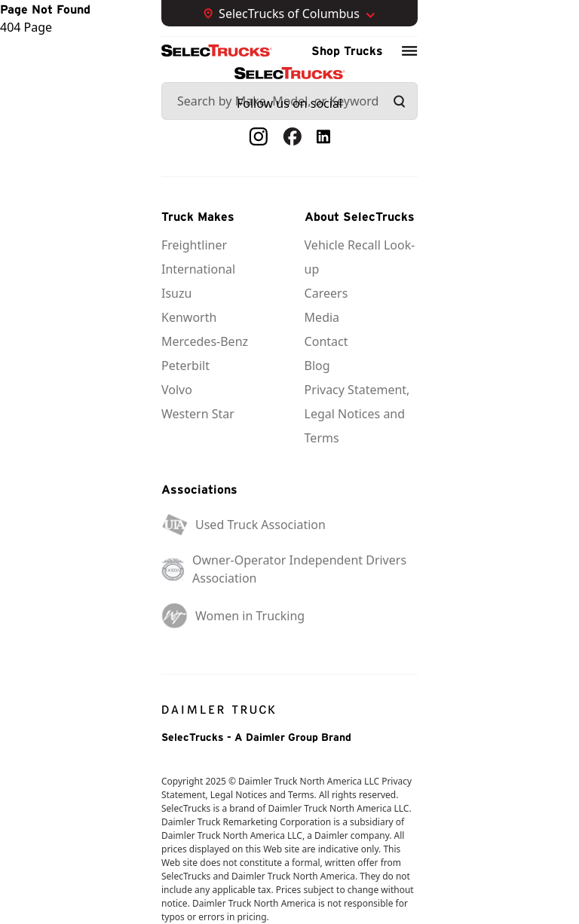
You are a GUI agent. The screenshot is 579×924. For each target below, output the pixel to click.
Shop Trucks (347, 50)
